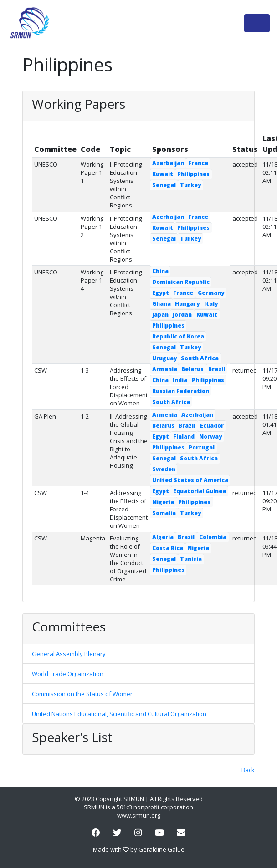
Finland (184, 437)
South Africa (200, 358)
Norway (210, 437)
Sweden (164, 469)
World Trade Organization (68, 674)
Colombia (213, 537)
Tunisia (191, 559)
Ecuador (212, 426)
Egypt (161, 293)
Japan (160, 315)
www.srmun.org (139, 815)
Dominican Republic (181, 282)
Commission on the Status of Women (83, 694)
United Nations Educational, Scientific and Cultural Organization (119, 714)
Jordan (182, 315)
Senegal (164, 185)
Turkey (190, 185)
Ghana (162, 304)
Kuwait (163, 174)
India (180, 380)
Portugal (202, 447)
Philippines (193, 174)
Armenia (165, 369)
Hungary (187, 304)
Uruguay (164, 358)
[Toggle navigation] (257, 23)
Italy (211, 304)
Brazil (217, 369)
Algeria (163, 537)
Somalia (164, 513)
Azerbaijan (168, 163)
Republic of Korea (178, 336)
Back (248, 770)
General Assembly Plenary (69, 654)
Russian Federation (181, 391)
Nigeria (163, 502)
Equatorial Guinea (200, 491)
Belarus (192, 369)
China (160, 271)
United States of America (190, 480)
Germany (211, 293)
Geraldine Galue (162, 849)
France (198, 163)
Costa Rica (168, 548)
